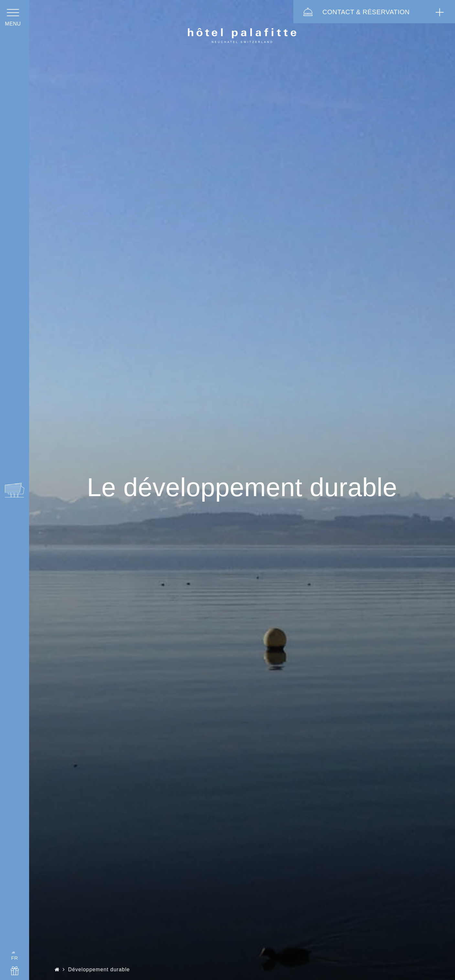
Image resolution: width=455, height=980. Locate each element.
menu (14, 30)
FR (15, 948)
